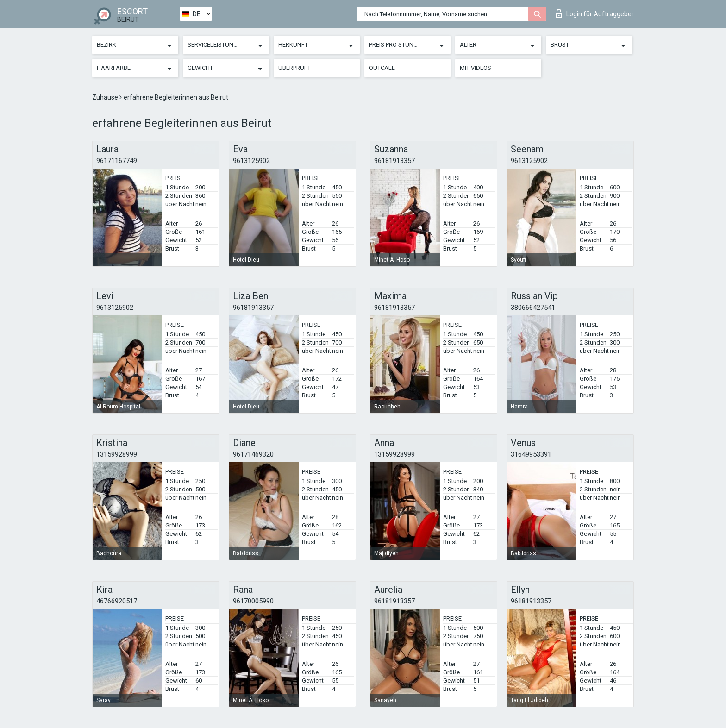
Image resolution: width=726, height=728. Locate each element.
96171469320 (253, 454)
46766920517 (117, 601)
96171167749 (117, 161)
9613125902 (251, 161)
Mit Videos (476, 68)
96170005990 (253, 601)
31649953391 (531, 454)
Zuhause (106, 97)
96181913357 (394, 161)
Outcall (382, 68)
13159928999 (117, 454)
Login (595, 13)
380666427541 (533, 308)
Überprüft (294, 68)
